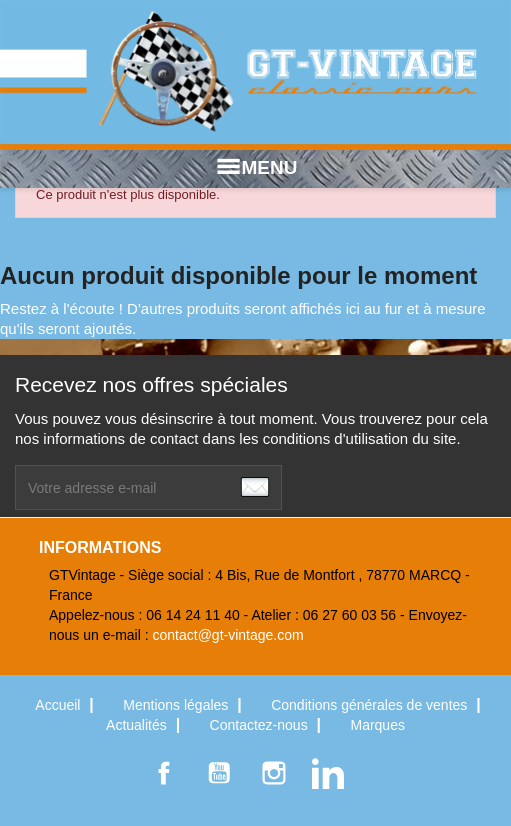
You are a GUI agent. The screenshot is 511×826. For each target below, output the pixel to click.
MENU (256, 168)
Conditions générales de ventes (371, 705)
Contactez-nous (261, 725)
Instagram (274, 773)
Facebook (164, 773)
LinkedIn (328, 773)
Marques (377, 725)
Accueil (59, 705)
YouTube (219, 773)
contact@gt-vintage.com (228, 635)
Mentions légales (177, 705)
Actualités (138, 725)
